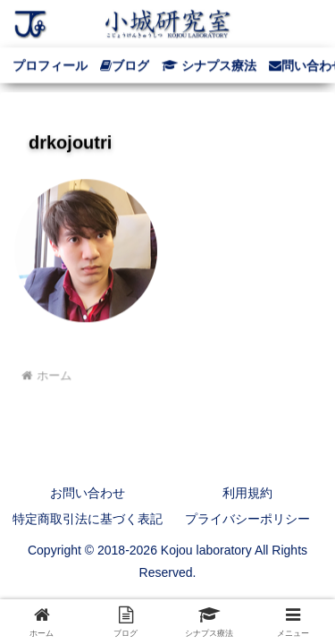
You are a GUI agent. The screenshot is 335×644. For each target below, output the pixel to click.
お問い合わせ (88, 493)
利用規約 (247, 493)
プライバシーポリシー (247, 519)
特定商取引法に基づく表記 (88, 519)
